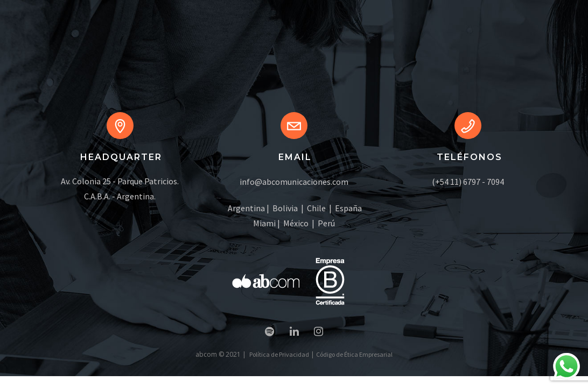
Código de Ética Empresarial (354, 354)
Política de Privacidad (279, 354)
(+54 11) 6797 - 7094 (468, 182)
